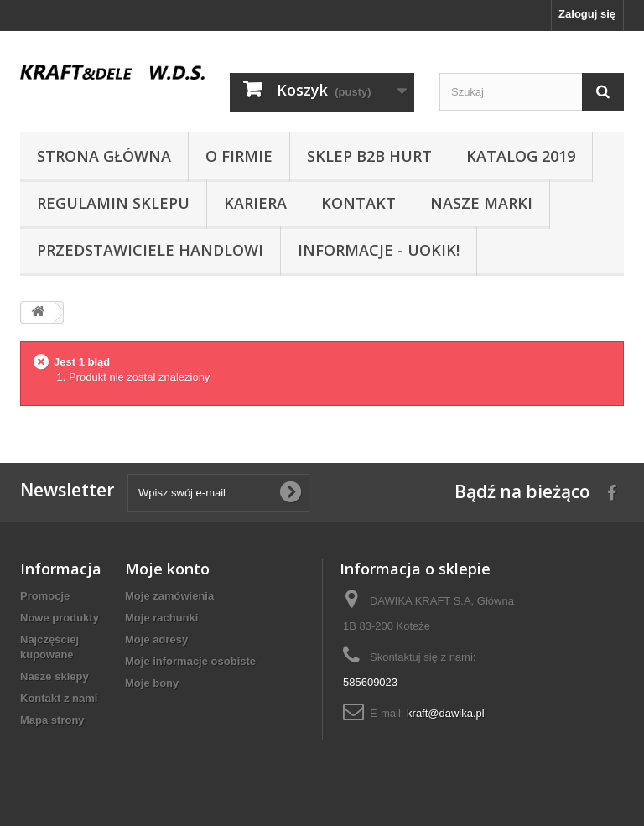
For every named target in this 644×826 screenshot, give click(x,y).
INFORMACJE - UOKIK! (379, 250)
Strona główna (104, 156)
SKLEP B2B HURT (369, 156)
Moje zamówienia (169, 596)
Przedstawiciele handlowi (150, 250)
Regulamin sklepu (113, 203)
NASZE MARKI (481, 203)
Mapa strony (52, 720)
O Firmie (239, 156)
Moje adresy (156, 639)
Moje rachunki (161, 618)
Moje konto (167, 569)
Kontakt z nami (59, 698)
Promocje (45, 596)
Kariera (255, 203)
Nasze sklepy (55, 676)
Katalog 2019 (521, 156)
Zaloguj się (587, 14)
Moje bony (152, 683)
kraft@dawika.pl (446, 713)
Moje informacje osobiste (190, 661)
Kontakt (358, 203)
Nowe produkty (60, 618)
